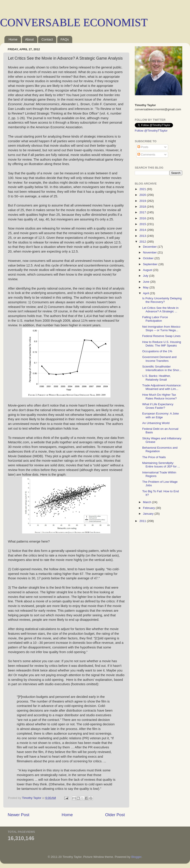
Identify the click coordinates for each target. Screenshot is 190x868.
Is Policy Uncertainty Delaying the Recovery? (162, 300)
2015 (143, 224)
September (151, 264)
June (147, 282)
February (149, 508)
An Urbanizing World (156, 423)
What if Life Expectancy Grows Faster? (158, 406)
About (29, 39)
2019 (143, 201)
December (150, 247)
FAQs (65, 39)
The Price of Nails (154, 457)
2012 (143, 242)
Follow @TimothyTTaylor (151, 131)
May (146, 287)
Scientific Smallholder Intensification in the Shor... (162, 368)
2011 (143, 521)
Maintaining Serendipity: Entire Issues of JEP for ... (161, 465)
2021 (143, 189)
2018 (143, 207)
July (146, 276)
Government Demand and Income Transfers (159, 359)
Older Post (115, 815)
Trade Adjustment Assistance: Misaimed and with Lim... (162, 387)
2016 (143, 218)
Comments (146, 155)
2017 (143, 212)
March (147, 502)
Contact (47, 39)
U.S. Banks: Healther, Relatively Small (157, 378)
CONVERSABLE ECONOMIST (74, 22)
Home (13, 39)
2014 (143, 230)
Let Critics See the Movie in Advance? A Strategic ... (160, 310)
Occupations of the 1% (157, 351)
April (146, 293)
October (149, 258)
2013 (143, 236)
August (148, 270)
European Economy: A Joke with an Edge (161, 415)
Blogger (136, 857)
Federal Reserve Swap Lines (161, 336)
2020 (143, 195)
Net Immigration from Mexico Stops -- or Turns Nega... (161, 328)
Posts (143, 147)
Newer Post (19, 815)
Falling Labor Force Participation (155, 319)
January (149, 514)
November (150, 252)
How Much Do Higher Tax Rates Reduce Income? (160, 396)
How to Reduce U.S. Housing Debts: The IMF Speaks (162, 344)
